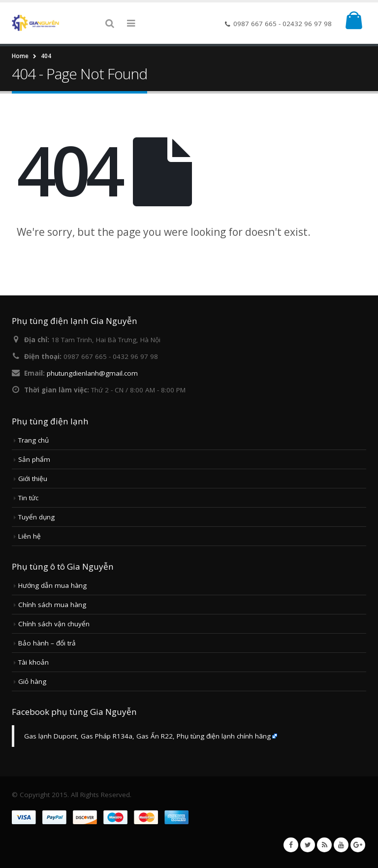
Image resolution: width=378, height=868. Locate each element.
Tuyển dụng (36, 517)
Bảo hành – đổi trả (47, 643)
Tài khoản (33, 662)
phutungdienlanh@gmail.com (92, 373)
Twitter (308, 845)
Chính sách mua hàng (52, 605)
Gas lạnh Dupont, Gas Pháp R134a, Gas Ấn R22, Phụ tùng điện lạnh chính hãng (147, 736)
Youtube (341, 845)
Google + (358, 845)
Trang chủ (33, 440)
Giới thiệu (33, 479)
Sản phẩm (34, 459)
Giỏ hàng (32, 681)
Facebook (291, 845)
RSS (324, 845)
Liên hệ (30, 536)
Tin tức (28, 498)
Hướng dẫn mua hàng (52, 585)
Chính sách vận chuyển (54, 624)
